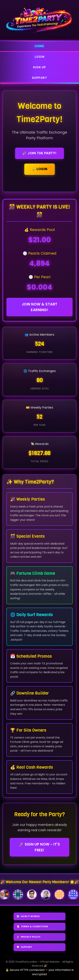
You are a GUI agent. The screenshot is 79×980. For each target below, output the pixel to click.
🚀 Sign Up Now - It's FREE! (39, 847)
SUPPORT (24, 947)
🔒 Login (39, 169)
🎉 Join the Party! (39, 153)
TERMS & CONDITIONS (32, 927)
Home (39, 46)
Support (40, 78)
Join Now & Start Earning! (40, 307)
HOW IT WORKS (28, 916)
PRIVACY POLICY (29, 937)
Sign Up (39, 67)
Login (40, 57)
